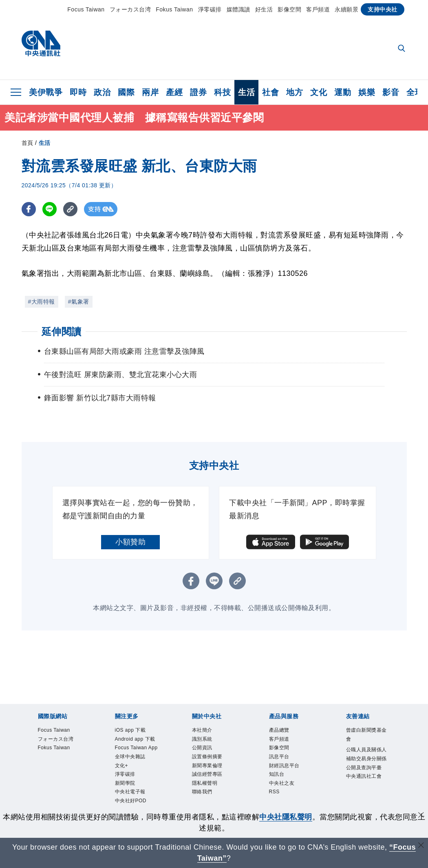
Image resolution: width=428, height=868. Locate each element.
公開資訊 (202, 748)
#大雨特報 (42, 302)
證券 (198, 92)
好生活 (264, 9)
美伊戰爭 (46, 92)
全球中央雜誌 (130, 757)
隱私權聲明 (205, 783)
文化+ (122, 766)
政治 (102, 92)
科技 (222, 92)
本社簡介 (202, 730)
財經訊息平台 (284, 766)
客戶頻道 (318, 9)
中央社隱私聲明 (286, 817)
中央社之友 (282, 783)
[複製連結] (70, 209)
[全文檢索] (402, 49)
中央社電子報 (130, 792)
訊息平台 (279, 757)
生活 (246, 92)
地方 (295, 92)
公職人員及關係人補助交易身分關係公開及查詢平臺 (366, 758)
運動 (343, 92)
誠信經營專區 (207, 774)
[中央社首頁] (41, 46)
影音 (391, 92)
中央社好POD (131, 801)
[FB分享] (29, 209)
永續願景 (346, 9)
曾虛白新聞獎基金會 (366, 735)
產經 (174, 92)
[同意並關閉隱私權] (421, 816)
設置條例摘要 (207, 757)
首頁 (28, 143)
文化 (319, 92)
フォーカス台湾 (130, 9)
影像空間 (289, 9)
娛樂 (367, 92)
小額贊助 (130, 542)
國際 (126, 92)
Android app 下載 (135, 739)
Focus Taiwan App (136, 748)
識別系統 (202, 739)
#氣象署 (79, 302)
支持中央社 (383, 9)
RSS (274, 792)
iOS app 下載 (130, 730)
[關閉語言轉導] (421, 846)
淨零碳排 (210, 9)
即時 (78, 92)
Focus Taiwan (86, 9)
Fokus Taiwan (174, 9)
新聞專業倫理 (207, 766)
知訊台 (277, 774)
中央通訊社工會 (364, 776)
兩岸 (150, 92)
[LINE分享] (50, 209)
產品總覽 (279, 730)
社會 (270, 92)
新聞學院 (125, 783)
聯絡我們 (202, 792)
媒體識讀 (238, 9)
